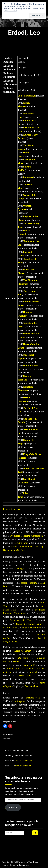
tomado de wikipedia (13, 509)
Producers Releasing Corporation (27, 536)
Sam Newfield (32, 686)
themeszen (24, 865)
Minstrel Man (21, 543)
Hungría (21, 569)
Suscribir (13, 807)
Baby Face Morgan (31, 627)
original (33, 672)
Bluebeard (28, 177)
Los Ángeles (18, 701)
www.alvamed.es (23, 766)
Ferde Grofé (29, 665)
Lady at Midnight (27, 96)
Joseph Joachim (29, 583)
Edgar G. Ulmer (23, 651)
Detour (16, 661)
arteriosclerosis (33, 698)
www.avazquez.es (24, 761)
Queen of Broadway (26, 624)
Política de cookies (11, 11)
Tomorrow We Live (20, 620)
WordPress (33, 862)
